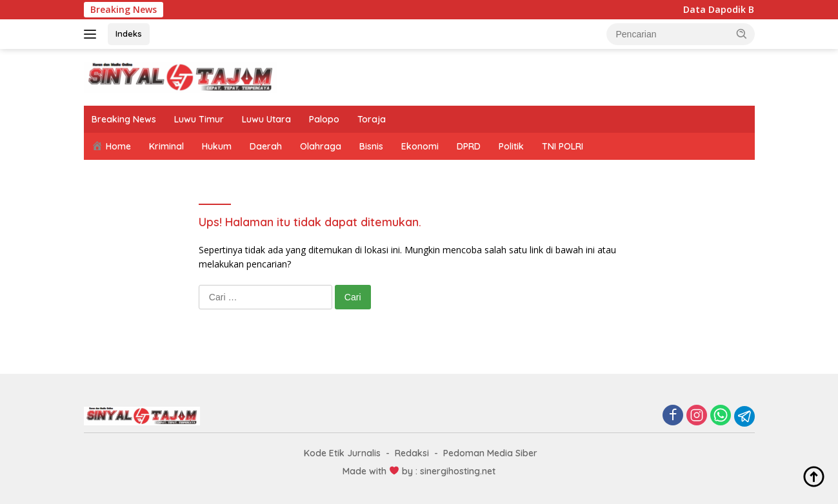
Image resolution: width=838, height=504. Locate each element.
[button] (742, 34)
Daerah (266, 146)
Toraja (372, 119)
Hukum (217, 146)
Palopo (324, 119)
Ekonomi (420, 146)
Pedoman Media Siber (490, 453)
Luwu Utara (266, 119)
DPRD (469, 146)
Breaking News (124, 119)
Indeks (129, 34)
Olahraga (321, 146)
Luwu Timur (199, 119)
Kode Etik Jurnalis (342, 453)
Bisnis (371, 146)
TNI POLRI (563, 146)
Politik (511, 146)
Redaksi (412, 453)
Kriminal (166, 146)
